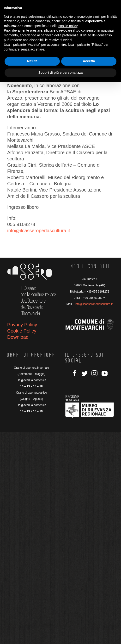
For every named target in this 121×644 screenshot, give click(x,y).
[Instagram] (94, 373)
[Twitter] (85, 373)
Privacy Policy (22, 325)
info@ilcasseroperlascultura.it (39, 231)
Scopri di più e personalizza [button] (60, 73)
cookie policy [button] (68, 26)
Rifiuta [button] (32, 61)
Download (18, 337)
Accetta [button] (89, 61)
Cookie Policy (22, 331)
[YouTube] (105, 373)
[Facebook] (75, 373)
